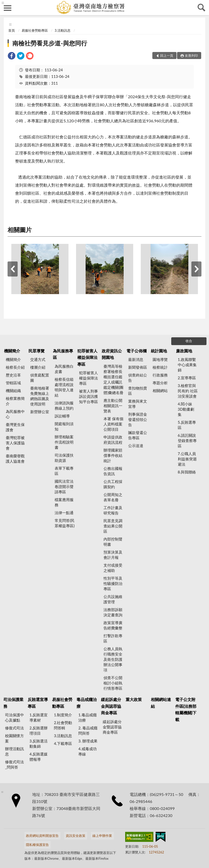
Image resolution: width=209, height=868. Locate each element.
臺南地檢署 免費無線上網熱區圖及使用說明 (40, 396)
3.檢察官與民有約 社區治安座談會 (188, 391)
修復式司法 (14, 728)
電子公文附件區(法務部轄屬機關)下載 (186, 709)
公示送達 (136, 446)
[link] (12, 56)
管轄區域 (13, 383)
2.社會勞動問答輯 (63, 725)
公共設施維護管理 (113, 599)
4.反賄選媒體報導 (39, 757)
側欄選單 (8, 8)
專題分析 (160, 383)
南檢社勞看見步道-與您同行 (50, 43)
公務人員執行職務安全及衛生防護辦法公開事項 (113, 659)
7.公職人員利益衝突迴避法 (187, 459)
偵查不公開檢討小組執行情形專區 (113, 683)
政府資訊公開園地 (112, 354)
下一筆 (196, 269)
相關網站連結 (161, 703)
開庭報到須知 (64, 426)
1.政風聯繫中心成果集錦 (187, 365)
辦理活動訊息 (14, 751)
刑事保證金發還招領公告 (138, 419)
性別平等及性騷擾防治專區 (113, 583)
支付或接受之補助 (113, 568)
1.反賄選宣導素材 (39, 717)
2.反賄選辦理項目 (39, 730)
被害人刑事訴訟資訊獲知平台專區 (89, 396)
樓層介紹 (38, 367)
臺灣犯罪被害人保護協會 (15, 443)
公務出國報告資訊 (113, 471)
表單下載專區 (64, 471)
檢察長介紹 (15, 367)
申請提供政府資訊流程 (113, 440)
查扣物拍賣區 (138, 391)
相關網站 (160, 391)
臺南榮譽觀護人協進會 (15, 458)
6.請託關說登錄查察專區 (187, 441)
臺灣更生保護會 (15, 427)
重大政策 (134, 699)
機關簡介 (12, 351)
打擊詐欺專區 (113, 638)
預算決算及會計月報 (113, 555)
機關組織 (13, 391)
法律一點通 (64, 513)
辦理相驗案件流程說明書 (64, 442)
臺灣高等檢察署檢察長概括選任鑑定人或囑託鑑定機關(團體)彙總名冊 (113, 379)
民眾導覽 (37, 351)
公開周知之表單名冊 (113, 497)
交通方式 (38, 359)
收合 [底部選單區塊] (189, 341)
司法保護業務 (13, 703)
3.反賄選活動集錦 (39, 744)
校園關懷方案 (14, 738)
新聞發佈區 (138, 367)
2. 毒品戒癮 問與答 (88, 730)
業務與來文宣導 (138, 404)
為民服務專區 (63, 354)
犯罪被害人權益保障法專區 (87, 357)
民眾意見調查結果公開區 (113, 526)
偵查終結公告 (138, 378)
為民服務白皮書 (64, 369)
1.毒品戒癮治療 (87, 717)
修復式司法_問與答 (14, 764)
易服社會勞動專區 (35, 30)
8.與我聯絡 (187, 472)
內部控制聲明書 (113, 542)
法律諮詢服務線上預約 (64, 405)
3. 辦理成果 (88, 741)
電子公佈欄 (136, 351)
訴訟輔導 (62, 416)
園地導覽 (160, 359)
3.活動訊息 (63, 30)
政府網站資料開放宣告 (42, 836)
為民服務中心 (15, 414)
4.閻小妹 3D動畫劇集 (186, 409)
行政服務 (160, 375)
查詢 (201, 8)
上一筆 (13, 269)
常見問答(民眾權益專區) (65, 523)
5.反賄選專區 (187, 425)
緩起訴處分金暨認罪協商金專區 (112, 727)
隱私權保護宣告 (37, 845)
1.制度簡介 (63, 715)
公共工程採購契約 (113, 484)
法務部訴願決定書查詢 (113, 612)
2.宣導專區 (187, 378)
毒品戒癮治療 (87, 703)
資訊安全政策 (76, 836)
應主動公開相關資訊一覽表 (113, 406)
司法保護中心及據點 (14, 717)
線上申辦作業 (102, 836)
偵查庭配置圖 (40, 378)
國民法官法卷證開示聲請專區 (64, 486)
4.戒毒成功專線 (87, 751)
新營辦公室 (40, 412)
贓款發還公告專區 (138, 435)
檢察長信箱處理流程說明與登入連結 (64, 387)
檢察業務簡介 (15, 401)
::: (3, 3)
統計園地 (159, 351)
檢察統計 (160, 367)
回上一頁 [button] (167, 56)
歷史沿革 (13, 375)
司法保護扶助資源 (64, 458)
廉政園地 (184, 351)
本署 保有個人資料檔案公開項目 (113, 424)
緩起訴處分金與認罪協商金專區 (111, 706)
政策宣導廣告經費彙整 (113, 625)
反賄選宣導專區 (38, 703)
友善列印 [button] (191, 56)
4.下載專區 (63, 743)
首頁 (12, 30)
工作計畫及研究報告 (113, 510)
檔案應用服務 (64, 502)
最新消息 (136, 359)
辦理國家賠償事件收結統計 (113, 455)
